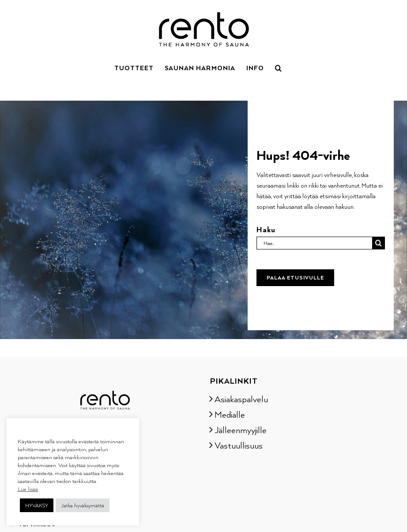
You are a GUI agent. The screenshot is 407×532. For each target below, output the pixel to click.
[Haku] (379, 243)
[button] (279, 67)
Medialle (230, 414)
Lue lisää (28, 489)
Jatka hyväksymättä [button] (83, 505)
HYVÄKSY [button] (37, 505)
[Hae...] (314, 243)
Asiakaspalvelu (241, 399)
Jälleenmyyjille (241, 430)
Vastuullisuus (239, 445)
